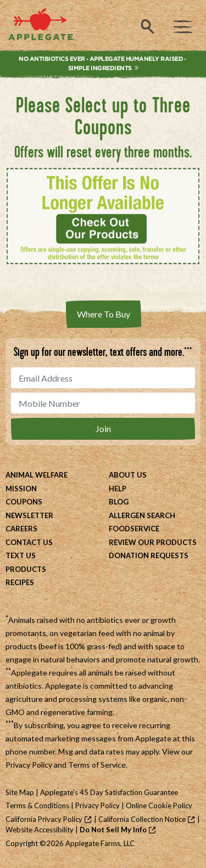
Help (118, 489)
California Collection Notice (142, 819)
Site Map (20, 792)
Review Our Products (153, 542)
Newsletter (29, 515)
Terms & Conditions (37, 805)
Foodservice (134, 529)
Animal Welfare (37, 475)
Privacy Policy (29, 765)
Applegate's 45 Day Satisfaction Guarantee (109, 792)
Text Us (21, 555)
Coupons (24, 502)
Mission (21, 489)
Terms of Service (97, 765)
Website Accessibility (40, 830)
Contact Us (29, 542)
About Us (128, 475)
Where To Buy (104, 314)
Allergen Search (142, 515)
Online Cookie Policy (159, 805)
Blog (119, 502)
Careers (21, 529)
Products (26, 569)
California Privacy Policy (44, 819)
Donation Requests (149, 555)
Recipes (20, 582)
